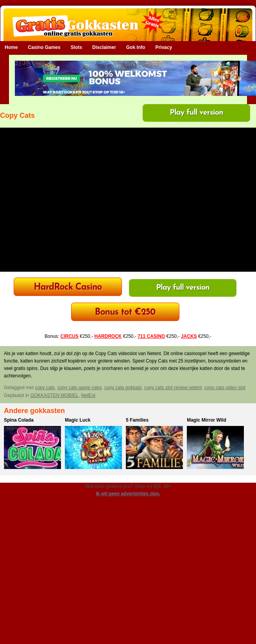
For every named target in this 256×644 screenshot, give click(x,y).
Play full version (196, 113)
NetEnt (88, 395)
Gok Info (136, 47)
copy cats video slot (225, 388)
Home (11, 47)
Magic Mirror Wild (207, 420)
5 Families (137, 420)
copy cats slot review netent (173, 388)
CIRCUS (70, 336)
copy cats (45, 388)
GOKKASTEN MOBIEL (54, 395)
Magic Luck (78, 420)
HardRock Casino (68, 288)
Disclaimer (104, 47)
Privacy (164, 47)
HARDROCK (108, 336)
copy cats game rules (80, 388)
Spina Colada (19, 420)
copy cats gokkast (123, 388)
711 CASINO (151, 336)
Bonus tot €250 (125, 313)
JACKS (189, 336)
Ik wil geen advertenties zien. (128, 494)
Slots (76, 47)
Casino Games (44, 47)
